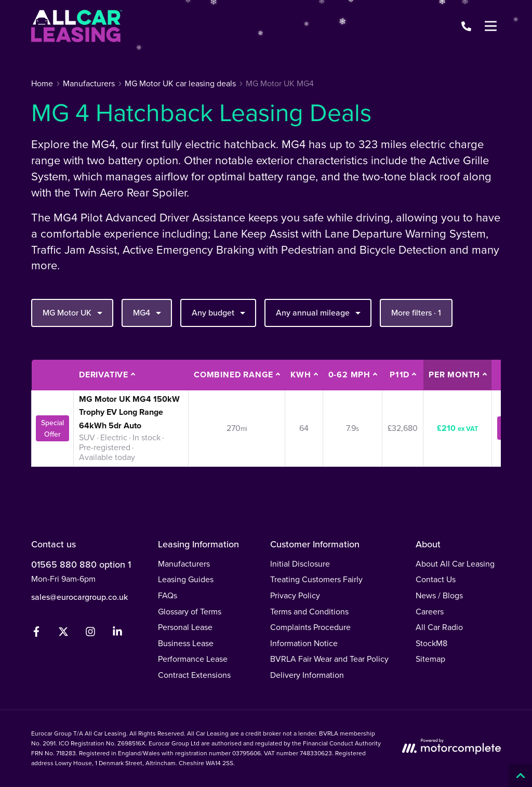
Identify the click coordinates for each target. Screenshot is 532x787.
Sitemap (430, 659)
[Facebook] (36, 634)
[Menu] (490, 26)
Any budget (220, 312)
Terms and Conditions (309, 612)
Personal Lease (185, 627)
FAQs (168, 595)
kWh (301, 375)
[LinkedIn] (117, 634)
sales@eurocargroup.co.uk (79, 597)
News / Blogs (439, 595)
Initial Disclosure (300, 564)
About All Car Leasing (455, 564)
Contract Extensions (194, 675)
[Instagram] (90, 634)
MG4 (148, 312)
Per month (454, 375)
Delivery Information (307, 675)
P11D (400, 375)
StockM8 (431, 643)
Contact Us (436, 579)
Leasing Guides (186, 579)
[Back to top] (520, 775)
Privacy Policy (295, 595)
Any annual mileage (320, 312)
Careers (430, 612)
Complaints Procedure (310, 627)
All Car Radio (439, 627)
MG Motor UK (74, 312)
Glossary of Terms (190, 612)
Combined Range (234, 375)
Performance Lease (193, 659)
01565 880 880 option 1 (81, 564)
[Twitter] (63, 634)
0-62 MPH (349, 375)
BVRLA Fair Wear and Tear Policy (329, 659)
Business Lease (186, 643)
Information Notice (304, 643)
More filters (416, 313)
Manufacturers (184, 564)
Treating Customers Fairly (316, 579)
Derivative (104, 375)
